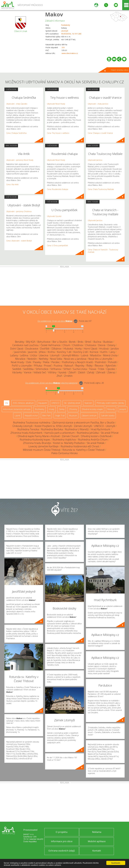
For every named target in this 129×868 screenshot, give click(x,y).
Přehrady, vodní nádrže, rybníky (110, 403)
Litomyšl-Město (70, 355)
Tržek (101, 369)
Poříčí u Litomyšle (22, 366)
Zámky (62, 409)
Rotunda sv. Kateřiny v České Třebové (84, 450)
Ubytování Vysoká (54, 216)
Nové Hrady (17, 362)
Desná (102, 345)
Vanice (28, 372)
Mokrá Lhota (110, 355)
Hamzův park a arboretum (60, 433)
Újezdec (111, 369)
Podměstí (101, 362)
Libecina (44, 355)
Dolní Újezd (17, 349)
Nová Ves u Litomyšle (100, 359)
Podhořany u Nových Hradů (77, 362)
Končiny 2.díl (81, 352)
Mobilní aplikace (97, 841)
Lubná (84, 355)
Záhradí (101, 372)
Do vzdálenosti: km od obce (55, 321)
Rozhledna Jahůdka (88, 433)
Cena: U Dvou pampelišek (57, 245)
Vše (7, 403)
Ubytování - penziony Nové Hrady (20, 160)
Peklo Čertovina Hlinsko (65, 453)
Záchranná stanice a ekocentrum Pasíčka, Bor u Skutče (83, 423)
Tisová (92, 369)
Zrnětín (68, 376)
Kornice (94, 352)
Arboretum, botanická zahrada (17, 409)
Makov (54, 14)
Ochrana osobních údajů (62, 851)
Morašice (20, 359)
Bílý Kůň (31, 342)
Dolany (111, 345)
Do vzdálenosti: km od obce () (52, 383)
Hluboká (68, 349)
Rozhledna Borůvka (52, 429)
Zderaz (111, 372)
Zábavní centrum (89, 416)
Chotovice (91, 345)
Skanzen (88, 403)
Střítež (67, 369)
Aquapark (43, 403)
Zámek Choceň (70, 436)
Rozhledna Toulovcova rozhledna (32, 423)
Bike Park (46, 416)
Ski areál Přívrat (110, 433)
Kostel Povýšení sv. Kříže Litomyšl (53, 426)
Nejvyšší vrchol (31, 416)
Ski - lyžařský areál (72, 403)
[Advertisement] (64, 287)
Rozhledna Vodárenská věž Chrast (80, 446)
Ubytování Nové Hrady (56, 104)
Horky (78, 349)
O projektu (62, 832)
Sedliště (17, 369)
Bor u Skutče (60, 342)
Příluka (38, 366)
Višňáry (52, 372)
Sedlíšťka (28, 369)
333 (63, 47)
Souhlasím (116, 863)
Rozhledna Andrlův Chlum (93, 440)
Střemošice (42, 369)
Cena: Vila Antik (12, 184)
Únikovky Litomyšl (22, 426)
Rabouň (69, 366)
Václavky (17, 372)
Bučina (97, 342)
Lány (112, 352)
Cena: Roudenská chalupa (58, 189)
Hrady (51, 409)
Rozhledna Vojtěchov (64, 440)
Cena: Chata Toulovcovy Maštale (101, 189)
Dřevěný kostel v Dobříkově (96, 436)
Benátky (20, 342)
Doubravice (32, 349)
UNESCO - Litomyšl (105, 426)
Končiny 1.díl (64, 352)
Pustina (58, 366)
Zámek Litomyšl (83, 426)
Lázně (17, 416)
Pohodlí (112, 362)
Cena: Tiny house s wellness (58, 133)
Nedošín (32, 359)
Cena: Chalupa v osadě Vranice (100, 133)
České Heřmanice (51, 345)
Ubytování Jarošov (95, 160)
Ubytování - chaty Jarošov (98, 104)
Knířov (51, 352)
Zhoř (59, 376)
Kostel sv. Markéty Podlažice (69, 443)
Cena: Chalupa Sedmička (16, 133)
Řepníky (80, 366)
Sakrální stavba (108, 416)
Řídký (89, 366)
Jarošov (115, 349)
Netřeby (43, 359)
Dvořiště (45, 349)
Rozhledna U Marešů (77, 429)
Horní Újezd (90, 349)
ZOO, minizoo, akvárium (23, 403)
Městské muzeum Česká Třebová (42, 450)
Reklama (97, 832)
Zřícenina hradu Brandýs (37, 443)
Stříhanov (56, 369)
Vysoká (62, 372)
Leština (24, 355)
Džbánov (56, 349)
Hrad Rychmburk (100, 429)
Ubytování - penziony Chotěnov (19, 211)
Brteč (88, 342)
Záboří (72, 372)
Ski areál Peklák (96, 443)
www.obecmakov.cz (70, 53)
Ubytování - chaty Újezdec (17, 104)
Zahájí (91, 372)
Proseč (48, 366)
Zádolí (82, 372)
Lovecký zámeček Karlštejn (44, 446)
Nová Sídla (56, 359)
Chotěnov (78, 345)
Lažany (14, 355)
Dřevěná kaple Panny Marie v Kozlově (39, 436)
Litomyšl (65, 31)
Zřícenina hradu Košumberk (26, 433)
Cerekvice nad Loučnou (25, 345)
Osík (29, 362)
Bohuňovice (44, 342)
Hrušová (104, 349)
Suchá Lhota (80, 369)
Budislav (108, 342)
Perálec (56, 362)
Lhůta (34, 355)
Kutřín (104, 352)
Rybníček (111, 366)
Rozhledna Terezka (28, 429)
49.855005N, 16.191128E (71, 34)
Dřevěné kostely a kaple (92, 409)
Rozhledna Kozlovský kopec (35, 440)
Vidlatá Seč (40, 372)
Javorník (32, 352)
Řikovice (99, 366)
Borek (72, 342)
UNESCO (55, 403)
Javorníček (20, 352)
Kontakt (97, 851)
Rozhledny (40, 409)
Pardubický (66, 25)
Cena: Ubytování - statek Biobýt (19, 241)
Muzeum (73, 416)
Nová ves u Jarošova (75, 359)
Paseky (37, 362)
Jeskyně (123, 409)
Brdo (80, 342)
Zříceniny (73, 409)
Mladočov (96, 355)
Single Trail (60, 416)
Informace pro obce (62, 841)
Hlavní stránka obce (120, 70)
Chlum (66, 345)
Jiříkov (42, 352)
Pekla (46, 362)
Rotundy (111, 409)
